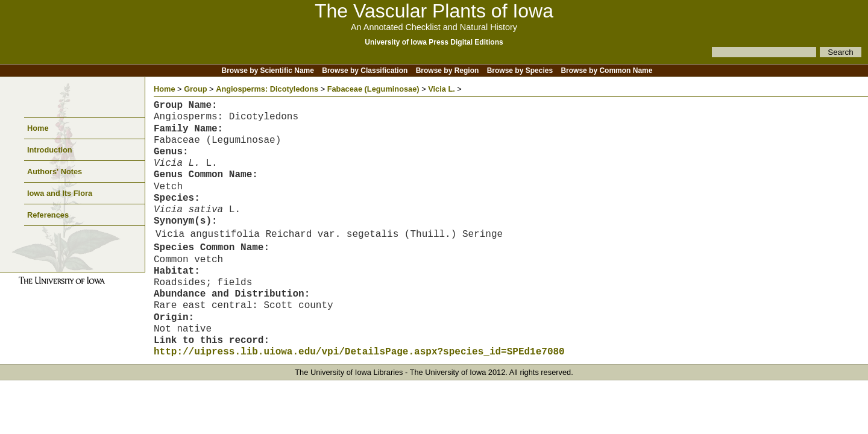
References (48, 215)
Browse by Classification (365, 71)
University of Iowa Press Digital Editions (434, 42)
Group (195, 89)
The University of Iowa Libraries (349, 372)
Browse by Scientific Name (268, 71)
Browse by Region (448, 71)
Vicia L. (442, 89)
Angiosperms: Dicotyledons (267, 89)
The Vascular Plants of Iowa (434, 11)
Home (38, 128)
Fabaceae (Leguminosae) (373, 89)
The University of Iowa (448, 372)
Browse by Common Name (606, 71)
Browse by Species (520, 71)
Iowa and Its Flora (60, 193)
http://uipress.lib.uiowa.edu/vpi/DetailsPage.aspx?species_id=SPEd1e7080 (359, 352)
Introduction (50, 150)
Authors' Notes (55, 171)
